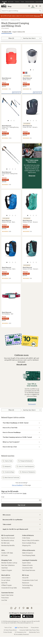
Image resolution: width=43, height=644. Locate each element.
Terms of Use (8, 624)
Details (25, 493)
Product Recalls (8, 629)
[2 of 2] (33, 70)
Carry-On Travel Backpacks (25, 466)
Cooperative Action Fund (30, 580)
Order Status (26, 538)
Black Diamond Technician (11, 478)
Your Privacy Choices (21, 624)
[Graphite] (26, 73)
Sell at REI (4, 583)
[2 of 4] (31, 121)
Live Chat (4, 600)
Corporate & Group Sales (9, 588)
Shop (10, 6)
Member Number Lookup (9, 563)
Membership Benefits (8, 545)
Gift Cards (4, 555)
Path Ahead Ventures (29, 570)
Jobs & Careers (6, 578)
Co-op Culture (6, 580)
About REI (25, 578)
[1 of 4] (28, 121)
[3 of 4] (33, 121)
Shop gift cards (22, 364)
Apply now (32, 400)
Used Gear (5, 568)
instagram (11, 608)
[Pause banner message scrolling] (41, 15)
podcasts (32, 608)
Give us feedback (17, 485)
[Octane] (24, 73)
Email (3, 497)
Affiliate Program (6, 585)
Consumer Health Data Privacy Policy (29, 627)
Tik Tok (15, 608)
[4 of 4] (36, 121)
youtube (28, 608)
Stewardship (26, 588)
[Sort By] (32, 38)
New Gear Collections (8, 565)
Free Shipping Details (29, 555)
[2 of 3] (11, 121)
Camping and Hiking (15, 20)
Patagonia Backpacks (25, 461)
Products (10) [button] (7, 32)
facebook (19, 608)
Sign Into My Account (8, 538)
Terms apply (21, 362)
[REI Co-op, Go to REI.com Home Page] (4, 6)
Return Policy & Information (31, 540)
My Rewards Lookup (8, 540)
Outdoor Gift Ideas (7, 553)
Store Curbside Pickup (29, 543)
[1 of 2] (31, 70)
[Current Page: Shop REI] (4, 2)
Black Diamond (5, 20)
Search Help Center (7, 595)
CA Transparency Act (20, 629)
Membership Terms (34, 629)
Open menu (40, 6)
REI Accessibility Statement (21, 631)
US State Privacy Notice (10, 627)
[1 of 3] (8, 121)
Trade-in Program (7, 570)
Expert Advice (26, 563)
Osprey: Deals (7, 461)
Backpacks (7, 466)
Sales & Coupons (27, 553)
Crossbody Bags (8, 472)
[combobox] (21, 11)
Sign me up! (21, 505)
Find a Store (5, 598)
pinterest (24, 608)
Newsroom (26, 583)
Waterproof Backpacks (27, 472)
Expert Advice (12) (19, 32)
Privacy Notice (35, 624)
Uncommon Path (27, 568)
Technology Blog (27, 585)
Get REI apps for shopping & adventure (21, 613)
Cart (36, 6)
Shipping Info (26, 545)
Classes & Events (27, 565)
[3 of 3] (14, 121)
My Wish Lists (5, 543)
